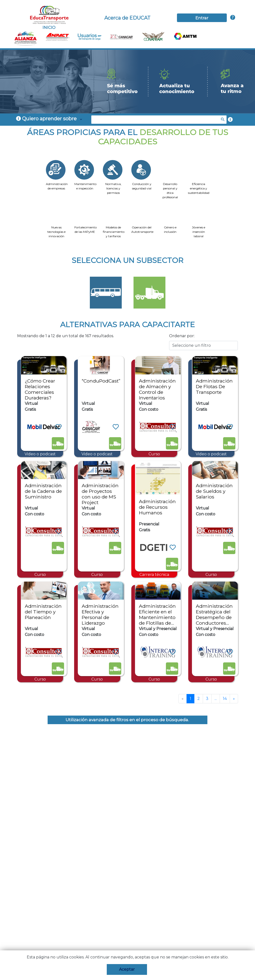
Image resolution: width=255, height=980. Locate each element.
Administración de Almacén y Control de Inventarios (157, 389)
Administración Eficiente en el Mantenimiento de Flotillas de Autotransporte (157, 617)
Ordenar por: (182, 336)
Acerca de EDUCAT (127, 18)
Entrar (202, 18)
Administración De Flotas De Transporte (214, 386)
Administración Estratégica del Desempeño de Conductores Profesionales (214, 617)
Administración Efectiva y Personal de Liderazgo (100, 614)
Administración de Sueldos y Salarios (214, 491)
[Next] (234, 699)
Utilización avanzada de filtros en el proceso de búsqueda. (128, 720)
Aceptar (127, 969)
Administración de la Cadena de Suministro (43, 491)
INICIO (49, 18)
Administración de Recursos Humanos (157, 507)
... (216, 699)
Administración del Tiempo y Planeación (43, 612)
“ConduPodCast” (101, 381)
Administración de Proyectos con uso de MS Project (100, 494)
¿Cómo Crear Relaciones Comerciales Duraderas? (40, 389)
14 (225, 699)
